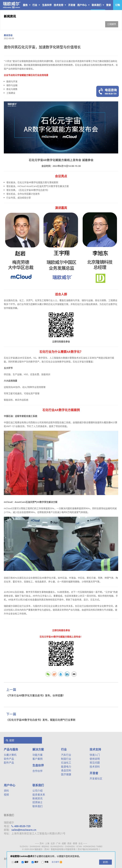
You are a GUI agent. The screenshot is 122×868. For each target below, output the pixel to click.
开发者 (94, 773)
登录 (108, 5)
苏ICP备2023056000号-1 (89, 849)
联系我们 (98, 5)
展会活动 (8, 35)
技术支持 (60, 5)
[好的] (105, 862)
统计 (36, 862)
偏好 (26, 862)
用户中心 (83, 5)
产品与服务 (23, 5)
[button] (57, 862)
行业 (36, 5)
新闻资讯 (10, 16)
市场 (46, 862)
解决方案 (38, 749)
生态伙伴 (38, 765)
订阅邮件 (112, 24)
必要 (16, 862)
